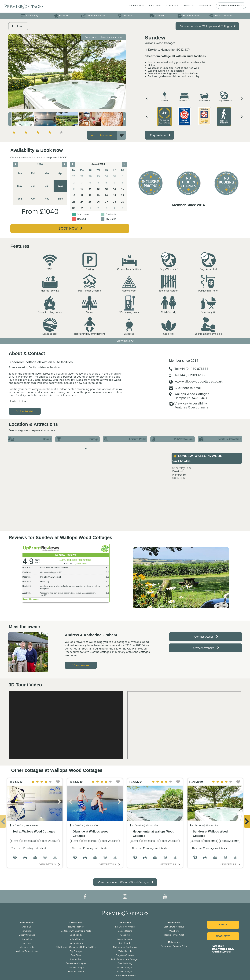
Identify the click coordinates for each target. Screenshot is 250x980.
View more (125, 341)
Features (61, 16)
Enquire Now (160, 135)
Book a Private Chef (174, 935)
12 (98, 189)
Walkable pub (125, 951)
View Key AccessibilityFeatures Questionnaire (191, 405)
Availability (29, 16)
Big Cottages (76, 951)
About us (27, 927)
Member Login (27, 947)
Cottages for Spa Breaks (125, 947)
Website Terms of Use (27, 951)
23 (74, 202)
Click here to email (188, 388)
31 (82, 208)
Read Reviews (31, 599)
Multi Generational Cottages (125, 959)
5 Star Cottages (125, 968)
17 (82, 195)
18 (90, 195)
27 (106, 202)
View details (50, 864)
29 (123, 202)
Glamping (125, 935)
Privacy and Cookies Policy (174, 946)
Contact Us (172, 6)
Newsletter (27, 931)
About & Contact (93, 16)
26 (98, 202)
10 (82, 189)
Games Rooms (125, 931)
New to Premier (76, 927)
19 (98, 195)
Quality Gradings (27, 935)
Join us (223, 925)
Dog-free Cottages (125, 955)
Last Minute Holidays (174, 927)
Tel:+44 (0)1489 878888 (191, 369)
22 (123, 195)
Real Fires (76, 955)
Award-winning (125, 963)
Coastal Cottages (76, 968)
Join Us (27, 943)
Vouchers (174, 931)
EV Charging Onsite (125, 927)
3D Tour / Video (189, 16)
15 (123, 189)
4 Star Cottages (125, 971)
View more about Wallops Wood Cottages (208, 26)
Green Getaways (125, 939)
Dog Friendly (76, 935)
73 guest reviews (80, 564)
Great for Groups (76, 971)
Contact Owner (206, 637)
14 (115, 189)
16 (74, 195)
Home (17, 26)
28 (114, 202)
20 (106, 195)
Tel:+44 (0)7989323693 (191, 375)
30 (74, 208)
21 (115, 195)
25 (90, 202)
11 (90, 189)
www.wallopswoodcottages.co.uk (199, 381)
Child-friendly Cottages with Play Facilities (76, 947)
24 (82, 202)
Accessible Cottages (76, 963)
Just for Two (76, 959)
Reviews (157, 16)
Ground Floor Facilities (125, 976)
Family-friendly (76, 943)
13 (106, 189)
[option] (67, 72)
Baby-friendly (125, 943)
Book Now (71, 228)
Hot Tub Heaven (76, 939)
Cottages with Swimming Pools (76, 931)
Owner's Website (221, 16)
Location (125, 16)
